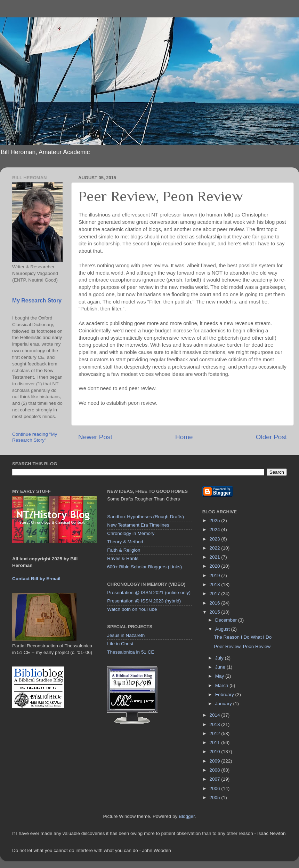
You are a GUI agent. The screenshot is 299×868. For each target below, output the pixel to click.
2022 (216, 548)
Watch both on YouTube (132, 609)
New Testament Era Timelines (138, 525)
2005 (216, 798)
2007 (216, 779)
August (223, 629)
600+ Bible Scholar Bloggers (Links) (144, 567)
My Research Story (37, 301)
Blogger (187, 816)
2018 (216, 585)
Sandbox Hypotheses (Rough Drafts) (146, 517)
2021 (216, 557)
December (227, 620)
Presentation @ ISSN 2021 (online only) (149, 593)
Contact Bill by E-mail (36, 579)
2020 (216, 566)
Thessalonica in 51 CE (131, 652)
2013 (216, 724)
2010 (216, 752)
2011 (216, 743)
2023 (216, 539)
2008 (216, 770)
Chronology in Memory (131, 533)
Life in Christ (120, 644)
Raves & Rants (123, 558)
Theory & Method (125, 542)
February (225, 695)
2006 (216, 788)
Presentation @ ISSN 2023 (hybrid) (144, 601)
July (220, 658)
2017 (216, 594)
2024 (216, 530)
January (224, 704)
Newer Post (95, 437)
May (220, 676)
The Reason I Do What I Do (243, 637)
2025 (216, 520)
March (222, 685)
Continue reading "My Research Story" (35, 437)
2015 (216, 612)
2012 (216, 733)
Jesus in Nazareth (126, 635)
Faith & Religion (124, 550)
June (221, 667)
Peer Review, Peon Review (242, 646)
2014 (216, 715)
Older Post (271, 437)
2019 (216, 575)
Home (184, 437)
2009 (216, 761)
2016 (216, 603)
